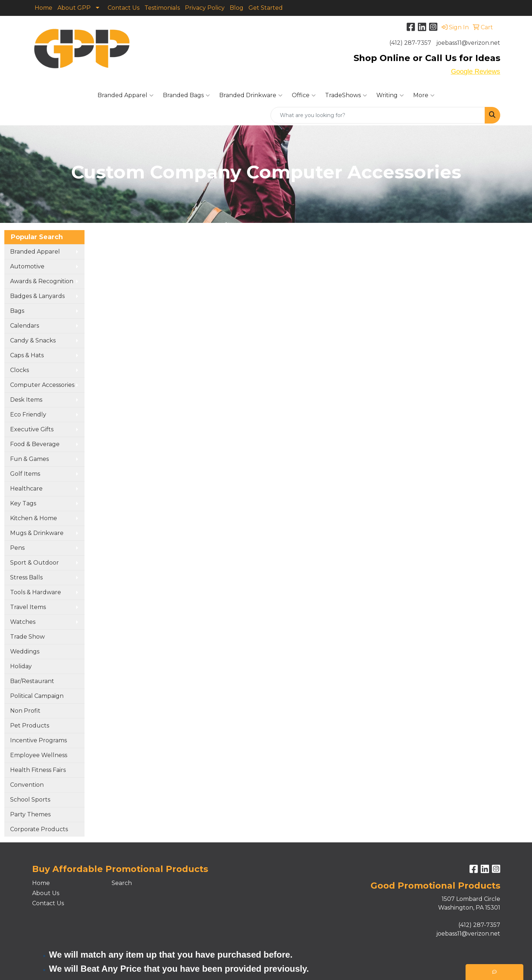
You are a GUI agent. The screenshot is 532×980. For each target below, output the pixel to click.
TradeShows (346, 95)
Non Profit (25, 711)
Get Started (266, 8)
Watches (23, 622)
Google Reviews (476, 71)
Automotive (27, 266)
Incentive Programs (38, 740)
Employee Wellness (39, 755)
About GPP (74, 8)
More (424, 95)
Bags (17, 311)
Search (122, 883)
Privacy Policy (205, 8)
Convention (27, 785)
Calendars (25, 326)
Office (304, 95)
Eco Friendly (28, 415)
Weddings (25, 651)
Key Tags (23, 503)
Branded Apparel (126, 95)
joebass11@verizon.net (468, 43)
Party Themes (30, 814)
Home (44, 8)
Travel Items (28, 607)
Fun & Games (29, 459)
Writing (390, 95)
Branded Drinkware (251, 95)
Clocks (20, 370)
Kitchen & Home (34, 518)
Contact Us (124, 8)
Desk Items (26, 400)
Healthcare (26, 489)
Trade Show (27, 637)
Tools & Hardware (36, 592)
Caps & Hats (27, 355)
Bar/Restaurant (32, 681)
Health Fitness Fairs (38, 770)
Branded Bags (186, 95)
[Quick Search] (378, 115)
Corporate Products (39, 829)
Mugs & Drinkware (37, 533)
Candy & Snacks (33, 340)
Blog (237, 8)
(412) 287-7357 (410, 43)
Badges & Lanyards (37, 296)
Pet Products (30, 726)
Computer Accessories (42, 385)
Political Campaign (37, 696)
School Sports (30, 800)
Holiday (21, 666)
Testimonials (162, 8)
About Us (46, 893)
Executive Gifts (32, 429)
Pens (17, 548)
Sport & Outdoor (34, 563)
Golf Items (25, 474)
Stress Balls (26, 577)
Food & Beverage (35, 444)
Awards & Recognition (42, 281)
